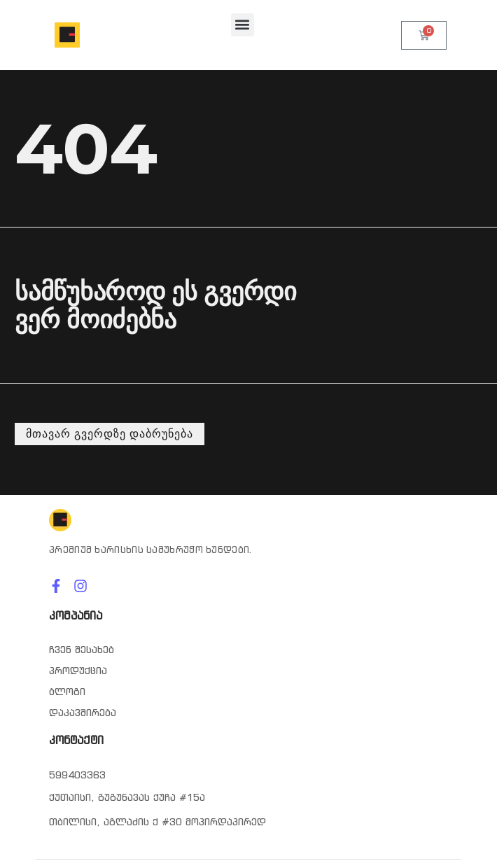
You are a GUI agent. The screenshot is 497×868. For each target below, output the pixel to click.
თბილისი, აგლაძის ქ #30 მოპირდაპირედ (157, 822)
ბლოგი (67, 692)
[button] (243, 25)
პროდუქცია (78, 671)
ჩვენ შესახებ (82, 650)
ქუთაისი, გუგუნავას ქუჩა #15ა (127, 797)
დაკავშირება (83, 713)
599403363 (77, 775)
